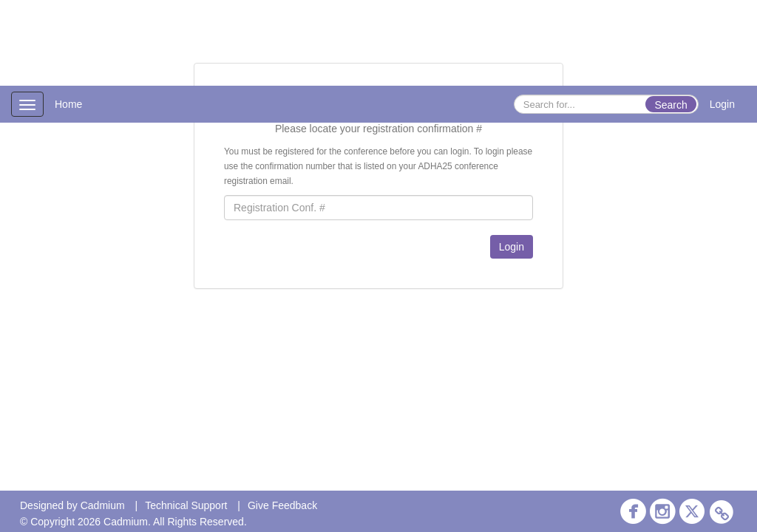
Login (722, 104)
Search (671, 105)
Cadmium (103, 505)
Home (68, 104)
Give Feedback (282, 505)
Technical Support (186, 505)
